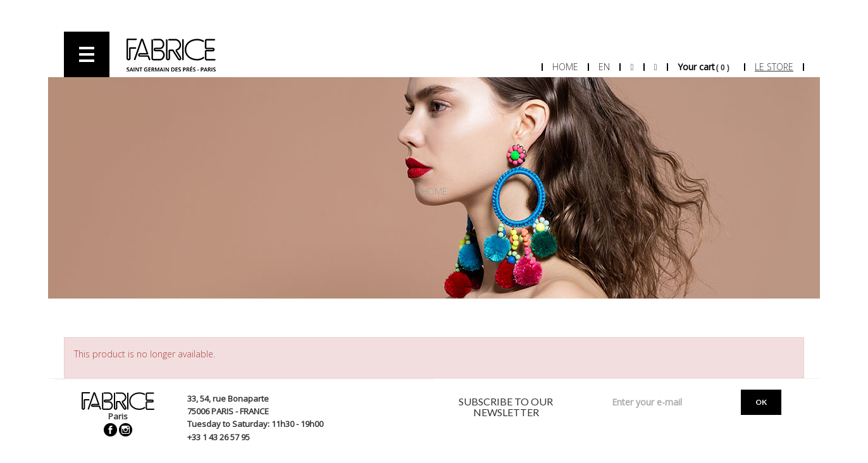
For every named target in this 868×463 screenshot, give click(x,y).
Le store (774, 67)
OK (761, 402)
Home (565, 67)
